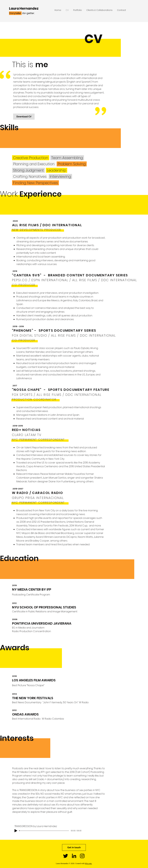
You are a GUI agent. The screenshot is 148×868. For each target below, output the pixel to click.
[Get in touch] (74, 847)
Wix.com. (88, 863)
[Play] (16, 831)
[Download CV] (24, 117)
